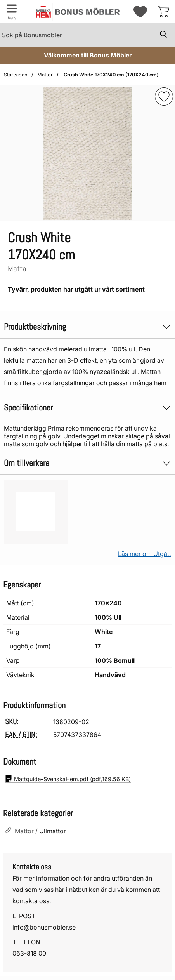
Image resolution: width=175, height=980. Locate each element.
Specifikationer (87, 407)
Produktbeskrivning (87, 327)
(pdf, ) (68, 779)
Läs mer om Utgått (145, 554)
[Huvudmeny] (12, 12)
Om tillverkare (87, 463)
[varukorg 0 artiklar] (163, 12)
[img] (164, 96)
